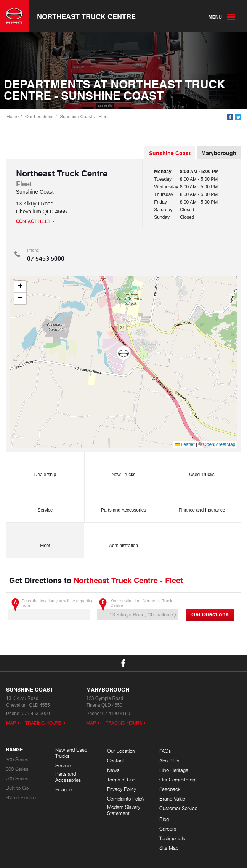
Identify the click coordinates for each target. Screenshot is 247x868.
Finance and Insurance (202, 502)
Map (11, 724)
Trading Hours (43, 724)
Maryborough (219, 154)
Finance (64, 790)
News (111, 771)
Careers (212, 761)
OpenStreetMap (219, 445)
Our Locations (40, 117)
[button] (124, 355)
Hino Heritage (168, 771)
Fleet (104, 117)
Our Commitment (173, 781)
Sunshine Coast (76, 117)
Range (14, 751)
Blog (208, 752)
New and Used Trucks (71, 754)
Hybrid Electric (21, 798)
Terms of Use (119, 781)
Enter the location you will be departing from (51, 610)
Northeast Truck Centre (87, 16)
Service (45, 502)
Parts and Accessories (124, 502)
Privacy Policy (119, 790)
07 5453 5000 (46, 259)
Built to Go (17, 789)
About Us (164, 761)
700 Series (17, 779)
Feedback (165, 790)
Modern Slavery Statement (121, 811)
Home (13, 117)
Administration (124, 538)
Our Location (118, 752)
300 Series (17, 760)
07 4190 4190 (116, 714)
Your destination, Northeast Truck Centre (138, 610)
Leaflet (185, 445)
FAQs (160, 752)
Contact (113, 761)
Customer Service (164, 811)
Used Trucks (202, 467)
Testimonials (216, 771)
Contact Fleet (33, 222)
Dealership (45, 467)
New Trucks (124, 467)
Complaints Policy (123, 800)
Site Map (213, 781)
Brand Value (167, 800)
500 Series (17, 770)
